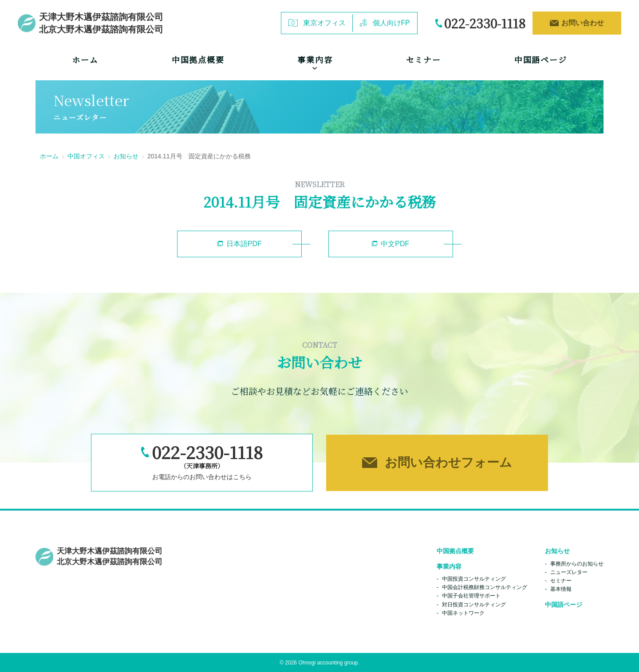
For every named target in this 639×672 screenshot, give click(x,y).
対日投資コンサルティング (474, 604)
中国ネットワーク (463, 613)
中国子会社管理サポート (471, 596)
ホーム (85, 59)
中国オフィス (86, 156)
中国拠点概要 (198, 59)
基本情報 (561, 589)
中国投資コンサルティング (474, 578)
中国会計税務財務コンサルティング (485, 587)
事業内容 (449, 566)
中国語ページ (541, 59)
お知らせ (126, 156)
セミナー (424, 59)
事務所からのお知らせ (577, 563)
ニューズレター (569, 572)
